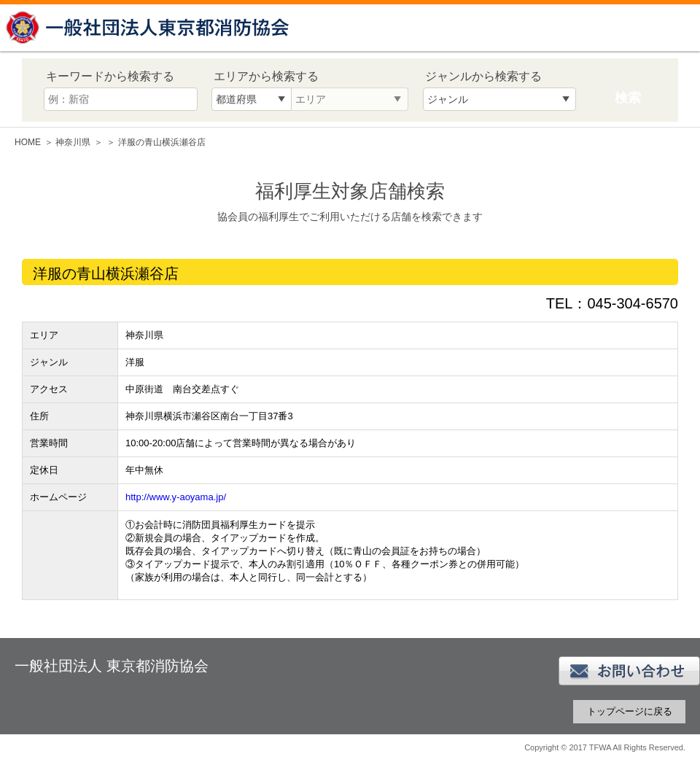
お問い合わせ (629, 671)
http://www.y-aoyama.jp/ (176, 497)
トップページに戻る (630, 711)
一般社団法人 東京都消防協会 (149, 27)
